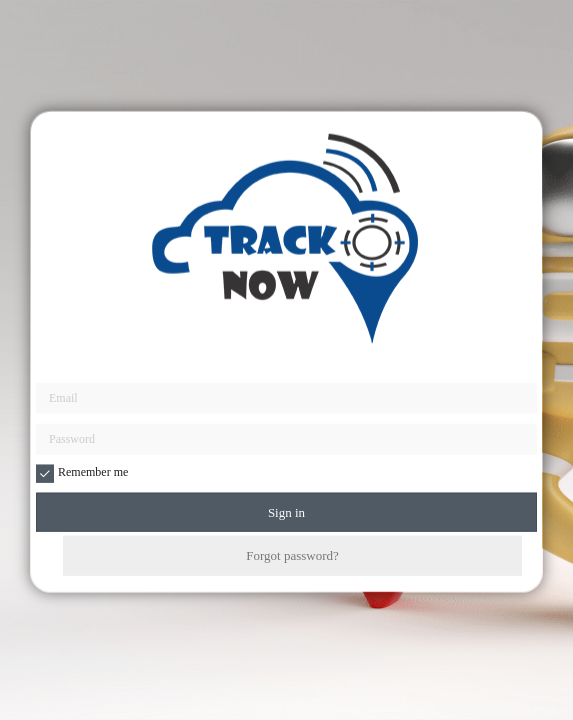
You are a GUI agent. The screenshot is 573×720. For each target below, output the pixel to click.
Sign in (286, 512)
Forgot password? (292, 555)
